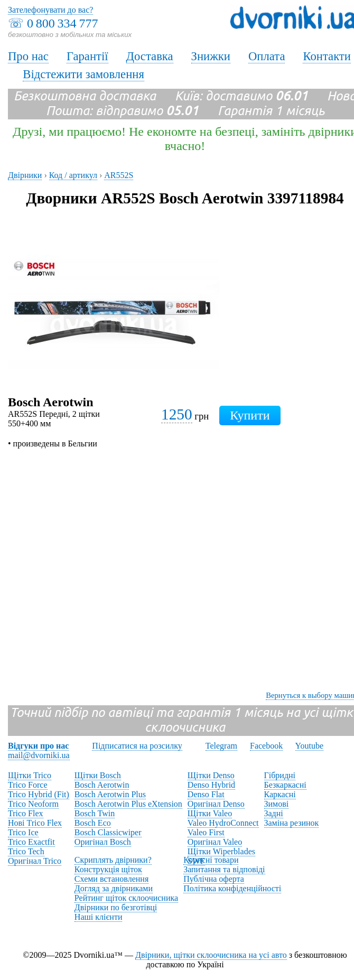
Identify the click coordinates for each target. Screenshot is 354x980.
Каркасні (280, 794)
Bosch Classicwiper (108, 832)
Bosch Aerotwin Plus (110, 794)
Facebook (266, 746)
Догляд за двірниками (114, 888)
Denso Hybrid (211, 785)
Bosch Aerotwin (102, 785)
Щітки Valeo (210, 813)
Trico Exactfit (31, 842)
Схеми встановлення (111, 879)
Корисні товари (211, 860)
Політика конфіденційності (232, 888)
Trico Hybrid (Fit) (39, 794)
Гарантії (87, 56)
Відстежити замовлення (83, 74)
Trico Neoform (33, 804)
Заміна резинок (292, 823)
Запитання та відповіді (224, 869)
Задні (274, 813)
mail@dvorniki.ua (39, 755)
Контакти (327, 56)
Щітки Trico (30, 775)
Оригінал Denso (216, 804)
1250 (177, 414)
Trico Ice (23, 832)
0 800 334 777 (62, 23)
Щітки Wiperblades (221, 851)
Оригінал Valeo (215, 842)
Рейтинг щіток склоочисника (126, 898)
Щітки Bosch (98, 775)
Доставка (150, 56)
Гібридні (280, 775)
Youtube (310, 746)
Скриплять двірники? (113, 860)
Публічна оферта (214, 879)
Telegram (221, 746)
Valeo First (206, 832)
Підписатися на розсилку (137, 746)
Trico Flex (26, 813)
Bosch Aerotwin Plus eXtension (128, 804)
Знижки (211, 56)
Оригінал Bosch (103, 842)
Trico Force (28, 785)
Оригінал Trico (35, 861)
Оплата (267, 56)
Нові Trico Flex (35, 823)
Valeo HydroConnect (223, 823)
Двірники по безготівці (116, 907)
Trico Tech (26, 851)
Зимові (277, 804)
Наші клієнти (99, 917)
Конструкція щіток (108, 869)
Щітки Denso (211, 775)
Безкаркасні (285, 785)
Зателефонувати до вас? (50, 10)
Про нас (28, 56)
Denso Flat (206, 794)
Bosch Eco (93, 823)
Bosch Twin (95, 813)
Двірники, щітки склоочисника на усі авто (211, 955)
